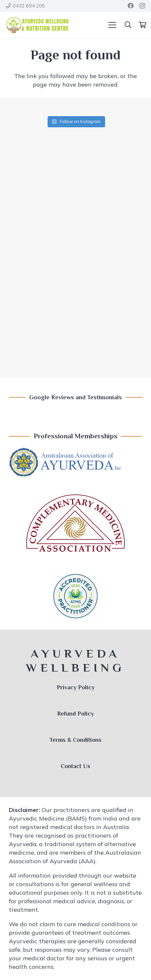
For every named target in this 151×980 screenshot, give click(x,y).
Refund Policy (75, 714)
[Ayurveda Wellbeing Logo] (37, 25)
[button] (112, 25)
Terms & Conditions (75, 740)
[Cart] (142, 25)
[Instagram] (142, 6)
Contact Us (75, 766)
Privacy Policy (76, 687)
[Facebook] (131, 6)
